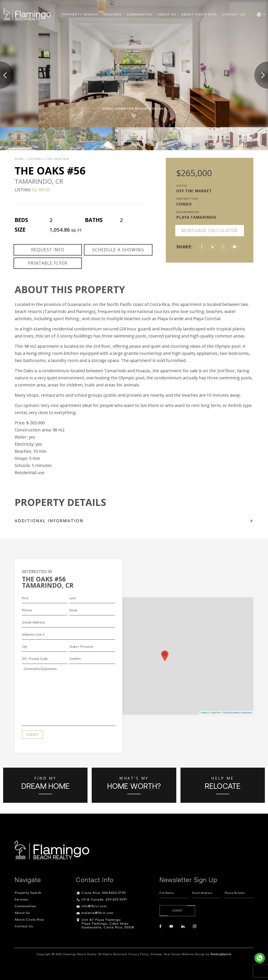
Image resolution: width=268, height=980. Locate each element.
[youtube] (171, 926)
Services (113, 14)
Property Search (80, 14)
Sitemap (156, 954)
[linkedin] (183, 926)
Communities (140, 14)
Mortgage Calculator (210, 230)
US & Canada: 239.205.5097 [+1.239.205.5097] (104, 900)
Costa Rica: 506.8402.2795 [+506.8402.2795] (104, 893)
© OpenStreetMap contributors (237, 713)
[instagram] (195, 926)
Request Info (48, 250)
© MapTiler (215, 713)
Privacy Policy (139, 954)
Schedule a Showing (118, 250)
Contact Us (234, 14)
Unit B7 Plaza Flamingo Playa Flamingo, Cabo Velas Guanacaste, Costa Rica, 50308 (108, 924)
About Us (167, 14)
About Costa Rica (199, 14)
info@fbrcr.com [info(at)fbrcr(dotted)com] (94, 906)
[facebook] (160, 926)
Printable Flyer (48, 263)
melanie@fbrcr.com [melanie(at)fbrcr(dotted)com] (98, 913)
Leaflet (204, 713)
